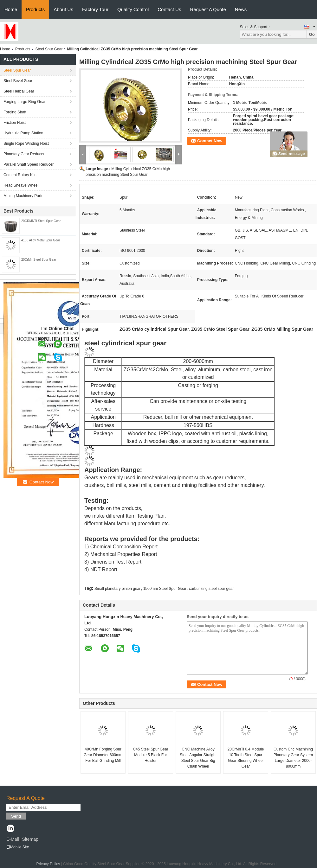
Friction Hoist (15, 123)
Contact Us (169, 9)
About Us (63, 9)
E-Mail (13, 839)
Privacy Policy (48, 864)
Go (312, 34)
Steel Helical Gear (19, 91)
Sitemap (30, 839)
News (241, 9)
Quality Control (133, 9)
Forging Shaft (15, 112)
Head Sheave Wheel (21, 185)
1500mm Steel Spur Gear (165, 589)
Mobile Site (18, 847)
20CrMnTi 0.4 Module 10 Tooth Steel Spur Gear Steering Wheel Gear (246, 758)
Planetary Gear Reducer (24, 154)
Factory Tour (95, 9)
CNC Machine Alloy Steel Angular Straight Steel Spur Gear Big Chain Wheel (198, 758)
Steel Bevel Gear (18, 81)
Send (16, 816)
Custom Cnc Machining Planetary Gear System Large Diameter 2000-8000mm (293, 758)
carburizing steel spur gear (211, 589)
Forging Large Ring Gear (25, 102)
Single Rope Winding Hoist (26, 144)
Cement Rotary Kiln (20, 175)
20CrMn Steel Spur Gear (39, 260)
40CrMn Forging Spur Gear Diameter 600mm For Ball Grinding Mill (103, 755)
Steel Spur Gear (49, 49)
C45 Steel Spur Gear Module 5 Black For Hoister (150, 755)
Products (35, 9)
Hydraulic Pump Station (23, 133)
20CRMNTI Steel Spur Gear (41, 221)
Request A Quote (208, 9)
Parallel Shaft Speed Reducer (29, 164)
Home (11, 9)
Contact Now (210, 141)
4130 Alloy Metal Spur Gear (41, 240)
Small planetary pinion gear (117, 589)
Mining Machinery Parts (23, 196)
